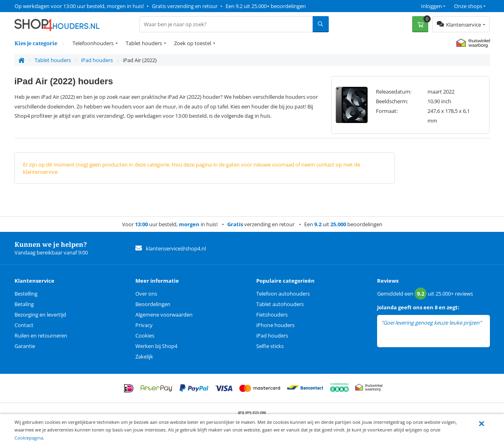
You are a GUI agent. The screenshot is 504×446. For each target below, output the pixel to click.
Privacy (144, 325)
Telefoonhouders (93, 43)
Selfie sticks (270, 346)
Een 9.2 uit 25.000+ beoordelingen (266, 6)
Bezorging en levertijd (40, 315)
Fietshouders (272, 315)
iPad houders (272, 336)
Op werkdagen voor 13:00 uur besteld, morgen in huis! (79, 6)
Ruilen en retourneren (41, 336)
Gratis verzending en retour (185, 6)
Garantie (25, 346)
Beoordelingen (153, 304)
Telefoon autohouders (283, 294)
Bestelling (26, 294)
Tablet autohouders (280, 304)
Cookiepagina (29, 438)
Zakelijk (144, 356)
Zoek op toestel (193, 43)
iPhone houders (275, 325)
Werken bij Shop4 (156, 346)
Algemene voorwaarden (164, 315)
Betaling (24, 304)
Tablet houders (144, 43)
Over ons (146, 294)
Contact (24, 325)
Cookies (145, 336)
